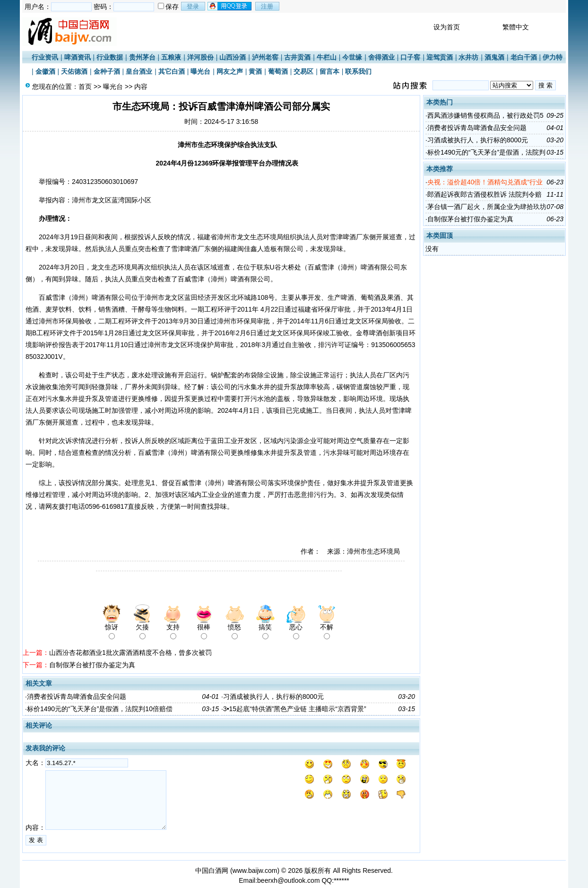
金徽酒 (45, 71)
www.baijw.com (255, 871)
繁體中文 (516, 27)
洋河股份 (200, 57)
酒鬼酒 (494, 57)
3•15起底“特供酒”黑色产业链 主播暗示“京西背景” (295, 709)
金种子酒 (107, 71)
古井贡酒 (297, 57)
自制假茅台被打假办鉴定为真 (92, 665)
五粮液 (171, 57)
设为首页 (447, 27)
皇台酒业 (139, 71)
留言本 (329, 71)
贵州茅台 (142, 57)
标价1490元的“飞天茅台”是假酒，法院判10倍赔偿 (100, 709)
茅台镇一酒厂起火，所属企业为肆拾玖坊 (487, 207)
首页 (85, 87)
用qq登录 (230, 6)
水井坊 (468, 57)
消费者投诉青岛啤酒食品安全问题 (77, 696)
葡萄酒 (278, 71)
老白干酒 (524, 57)
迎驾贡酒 (440, 57)
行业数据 (110, 57)
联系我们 (358, 71)
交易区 (303, 71)
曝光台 (200, 71)
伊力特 (553, 57)
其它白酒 (172, 71)
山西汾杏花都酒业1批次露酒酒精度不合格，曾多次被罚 (130, 653)
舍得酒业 (381, 57)
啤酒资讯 (78, 57)
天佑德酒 (74, 71)
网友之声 (230, 71)
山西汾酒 (233, 57)
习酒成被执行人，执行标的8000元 (273, 696)
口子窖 (410, 57)
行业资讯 (45, 57)
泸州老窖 (265, 57)
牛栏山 (327, 57)
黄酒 (255, 71)
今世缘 (352, 57)
